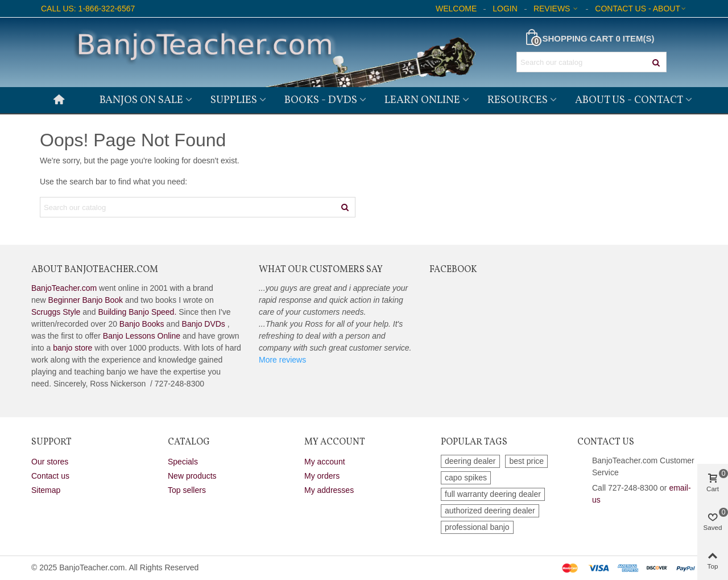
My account (325, 462)
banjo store (73, 348)
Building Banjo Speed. (138, 312)
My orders (322, 476)
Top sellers (187, 490)
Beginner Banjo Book (86, 300)
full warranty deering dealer (493, 494)
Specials (183, 462)
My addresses (329, 490)
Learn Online (422, 100)
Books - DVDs (321, 100)
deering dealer (470, 461)
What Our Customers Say (321, 270)
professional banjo (477, 527)
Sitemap (46, 490)
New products (192, 476)
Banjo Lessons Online (142, 336)
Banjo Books (142, 324)
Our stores (50, 462)
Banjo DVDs (204, 324)
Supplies (234, 100)
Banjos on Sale (141, 100)
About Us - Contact (629, 100)
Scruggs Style (56, 312)
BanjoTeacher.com (64, 288)
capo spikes (466, 478)
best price (526, 461)
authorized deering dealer (490, 511)
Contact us (50, 476)
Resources (518, 100)
